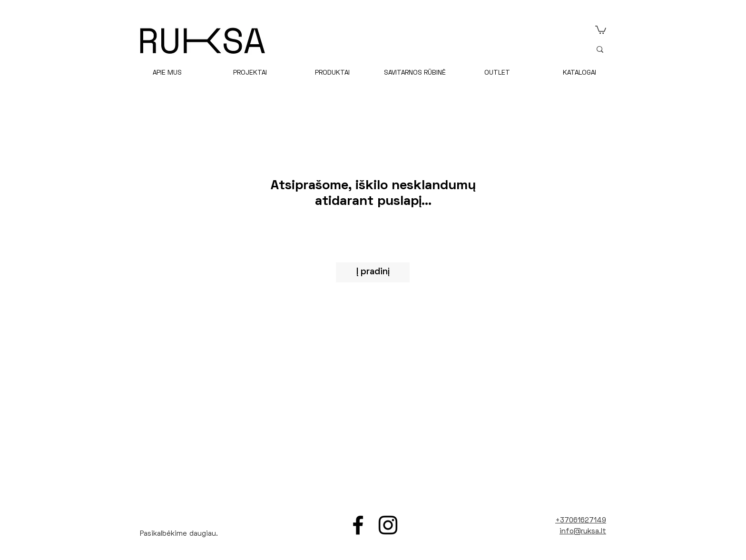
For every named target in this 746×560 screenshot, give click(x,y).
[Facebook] (358, 525)
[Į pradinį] (373, 272)
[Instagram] (388, 525)
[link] (601, 29)
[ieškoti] (653, 49)
